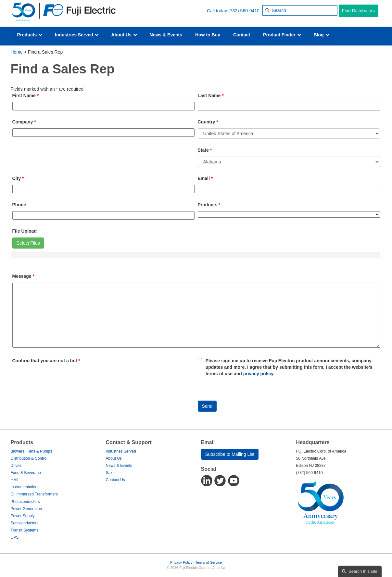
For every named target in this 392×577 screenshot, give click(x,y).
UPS (15, 537)
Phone (19, 205)
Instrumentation (24, 487)
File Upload (25, 231)
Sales (111, 473)
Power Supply (23, 516)
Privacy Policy (181, 562)
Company (24, 122)
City (18, 178)
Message (24, 276)
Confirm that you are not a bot (46, 361)
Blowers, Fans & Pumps (32, 451)
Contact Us (115, 480)
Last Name (211, 96)
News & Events (166, 35)
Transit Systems (25, 530)
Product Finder (282, 35)
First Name (26, 96)
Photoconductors (25, 502)
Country (208, 122)
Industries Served (77, 35)
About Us (124, 35)
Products (30, 35)
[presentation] (62, 380)
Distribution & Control (29, 458)
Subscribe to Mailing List (230, 454)
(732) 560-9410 (244, 11)
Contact (242, 35)
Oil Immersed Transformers (34, 494)
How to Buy (208, 35)
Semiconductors (25, 523)
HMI (14, 480)
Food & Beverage (26, 473)
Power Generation (26, 509)
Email (205, 178)
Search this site (363, 571)
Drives (16, 466)
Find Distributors (359, 11)
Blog (322, 35)
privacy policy (258, 374)
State (205, 150)
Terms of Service (209, 562)
